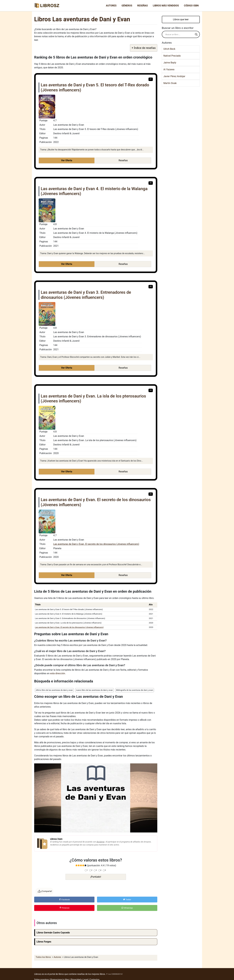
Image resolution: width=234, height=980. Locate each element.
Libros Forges (44, 942)
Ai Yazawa (169, 69)
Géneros (127, 6)
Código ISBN (191, 6)
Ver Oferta (67, 160)
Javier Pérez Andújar (174, 76)
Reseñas (143, 6)
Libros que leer (181, 19)
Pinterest (64, 908)
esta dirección (58, 673)
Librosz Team (56, 839)
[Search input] (179, 34)
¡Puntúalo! (96, 877)
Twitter (127, 900)
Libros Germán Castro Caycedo (53, 933)
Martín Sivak (170, 83)
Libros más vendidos (166, 6)
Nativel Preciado (172, 56)
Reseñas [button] (123, 160)
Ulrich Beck (169, 49)
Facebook (64, 900)
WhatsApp (127, 908)
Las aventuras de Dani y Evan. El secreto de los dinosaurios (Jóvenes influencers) (96, 544)
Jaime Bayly (170, 63)
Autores (111, 6)
